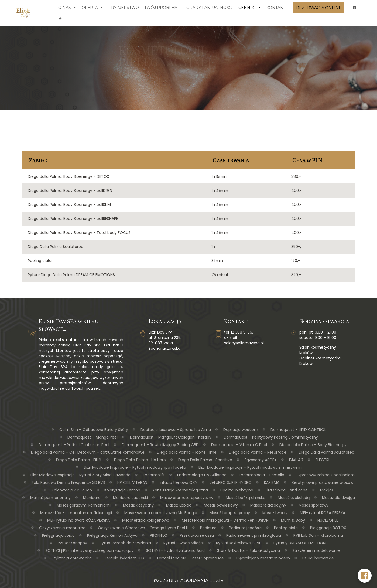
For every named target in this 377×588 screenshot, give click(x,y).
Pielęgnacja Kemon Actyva (112, 535)
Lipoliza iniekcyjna (237, 490)
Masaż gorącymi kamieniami (84, 505)
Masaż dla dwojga (338, 498)
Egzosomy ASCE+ (261, 460)
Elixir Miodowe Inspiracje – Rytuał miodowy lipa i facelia (135, 467)
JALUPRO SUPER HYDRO (231, 482)
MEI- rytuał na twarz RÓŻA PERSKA (78, 520)
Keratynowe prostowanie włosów (323, 482)
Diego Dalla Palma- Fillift (79, 460)
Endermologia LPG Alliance (202, 475)
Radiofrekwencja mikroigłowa (254, 535)
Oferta (92, 8)
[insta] (60, 18)
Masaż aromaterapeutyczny (187, 498)
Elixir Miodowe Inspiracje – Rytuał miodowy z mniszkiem (250, 467)
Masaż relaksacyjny (268, 505)
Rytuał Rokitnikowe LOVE (239, 543)
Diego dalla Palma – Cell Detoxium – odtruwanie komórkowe (88, 452)
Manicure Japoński (130, 498)
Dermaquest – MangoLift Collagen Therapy (171, 437)
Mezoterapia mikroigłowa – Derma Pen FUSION (225, 520)
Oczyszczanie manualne (62, 528)
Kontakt (276, 8)
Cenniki (250, 8)
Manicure (92, 498)
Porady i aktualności (208, 8)
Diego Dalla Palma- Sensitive (205, 460)
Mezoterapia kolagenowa (146, 520)
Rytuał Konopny (72, 543)
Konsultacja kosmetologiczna (180, 490)
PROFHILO (159, 535)
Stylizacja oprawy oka (72, 558)
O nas (67, 8)
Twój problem (161, 8)
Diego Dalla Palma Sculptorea (327, 452)
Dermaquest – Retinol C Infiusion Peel (74, 445)
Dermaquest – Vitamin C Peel (239, 445)
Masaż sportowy (313, 505)
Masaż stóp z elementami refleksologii (76, 513)
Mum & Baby (293, 520)
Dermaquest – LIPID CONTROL (298, 430)
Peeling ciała (286, 528)
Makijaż (327, 490)
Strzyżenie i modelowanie (316, 550)
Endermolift (154, 475)
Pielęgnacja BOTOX (328, 528)
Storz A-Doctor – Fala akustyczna (249, 550)
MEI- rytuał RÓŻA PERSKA (323, 513)
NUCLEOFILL (328, 520)
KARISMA (272, 482)
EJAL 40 (296, 460)
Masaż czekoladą (294, 498)
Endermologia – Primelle (262, 475)
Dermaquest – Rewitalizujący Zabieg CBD (160, 445)
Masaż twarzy (275, 513)
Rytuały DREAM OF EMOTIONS (301, 543)
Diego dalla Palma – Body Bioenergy (313, 445)
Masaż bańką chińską (246, 498)
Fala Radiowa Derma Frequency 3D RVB (68, 482)
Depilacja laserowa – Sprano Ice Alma (176, 430)
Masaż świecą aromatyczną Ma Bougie (161, 513)
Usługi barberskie (318, 558)
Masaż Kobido (179, 505)
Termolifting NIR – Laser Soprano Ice (190, 558)
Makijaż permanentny (50, 498)
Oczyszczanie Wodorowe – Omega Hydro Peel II (143, 528)
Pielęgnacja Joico (58, 535)
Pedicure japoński (245, 528)
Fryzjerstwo (124, 8)
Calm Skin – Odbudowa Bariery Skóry (94, 430)
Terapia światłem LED (124, 558)
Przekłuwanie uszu (197, 535)
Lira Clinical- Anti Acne (287, 490)
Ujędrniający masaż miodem (263, 558)
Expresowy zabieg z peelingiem (326, 475)
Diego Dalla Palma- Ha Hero (140, 460)
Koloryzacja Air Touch (72, 490)
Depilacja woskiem (241, 430)
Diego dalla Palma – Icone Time (187, 452)
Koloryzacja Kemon (122, 490)
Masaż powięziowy (221, 505)
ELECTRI (322, 460)
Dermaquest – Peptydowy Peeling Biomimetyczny (271, 437)
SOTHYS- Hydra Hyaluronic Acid (175, 550)
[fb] (354, 8)
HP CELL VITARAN (132, 482)
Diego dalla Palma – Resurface (258, 452)
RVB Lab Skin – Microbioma (318, 535)
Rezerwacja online (319, 8)
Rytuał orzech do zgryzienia (125, 543)
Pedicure (208, 528)
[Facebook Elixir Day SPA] (365, 576)
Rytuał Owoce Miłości (184, 543)
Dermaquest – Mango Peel (92, 437)
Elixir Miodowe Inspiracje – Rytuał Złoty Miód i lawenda (80, 475)
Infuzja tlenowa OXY (179, 482)
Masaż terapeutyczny (230, 513)
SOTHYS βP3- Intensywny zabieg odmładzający (89, 550)
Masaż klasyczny (138, 505)
